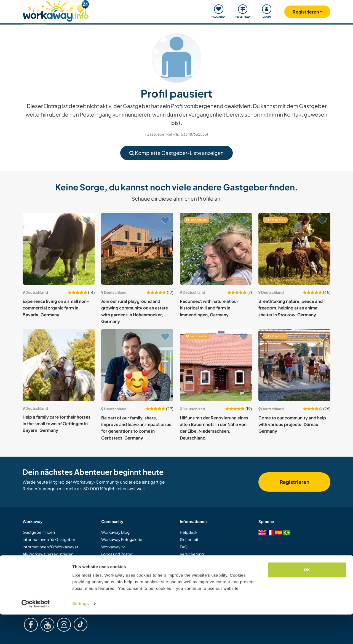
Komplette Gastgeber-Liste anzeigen (176, 153)
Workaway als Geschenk (45, 568)
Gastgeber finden (39, 532)
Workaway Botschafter (122, 576)
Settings (81, 633)
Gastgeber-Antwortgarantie (206, 561)
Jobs (105, 583)
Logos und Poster (117, 554)
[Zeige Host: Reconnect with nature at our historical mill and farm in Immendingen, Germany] (216, 249)
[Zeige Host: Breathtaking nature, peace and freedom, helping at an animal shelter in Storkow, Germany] (294, 249)
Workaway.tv (113, 547)
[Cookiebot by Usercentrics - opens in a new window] (36, 633)
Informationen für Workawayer (50, 547)
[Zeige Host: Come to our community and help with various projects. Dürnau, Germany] (294, 365)
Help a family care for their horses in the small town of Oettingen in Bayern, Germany (57, 424)
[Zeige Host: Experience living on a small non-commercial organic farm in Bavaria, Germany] (59, 249)
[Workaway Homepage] (56, 10)
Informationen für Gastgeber (49, 539)
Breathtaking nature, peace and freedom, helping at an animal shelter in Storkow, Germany (291, 308)
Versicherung (192, 554)
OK (307, 599)
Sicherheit (189, 539)
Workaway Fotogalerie (122, 539)
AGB (184, 568)
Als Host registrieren (41, 561)
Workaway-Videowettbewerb (129, 561)
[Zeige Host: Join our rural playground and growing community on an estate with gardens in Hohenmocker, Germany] (137, 249)
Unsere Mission (115, 568)
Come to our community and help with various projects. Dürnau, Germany (292, 424)
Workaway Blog (115, 532)
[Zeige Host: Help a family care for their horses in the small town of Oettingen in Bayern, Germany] (59, 365)
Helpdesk (189, 532)
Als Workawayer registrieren (48, 554)
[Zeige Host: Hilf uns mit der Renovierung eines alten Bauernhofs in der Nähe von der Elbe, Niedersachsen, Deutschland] (216, 365)
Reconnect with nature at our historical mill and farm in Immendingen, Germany (209, 308)
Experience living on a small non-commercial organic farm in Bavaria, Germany (56, 308)
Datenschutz (191, 576)
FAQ (184, 547)
